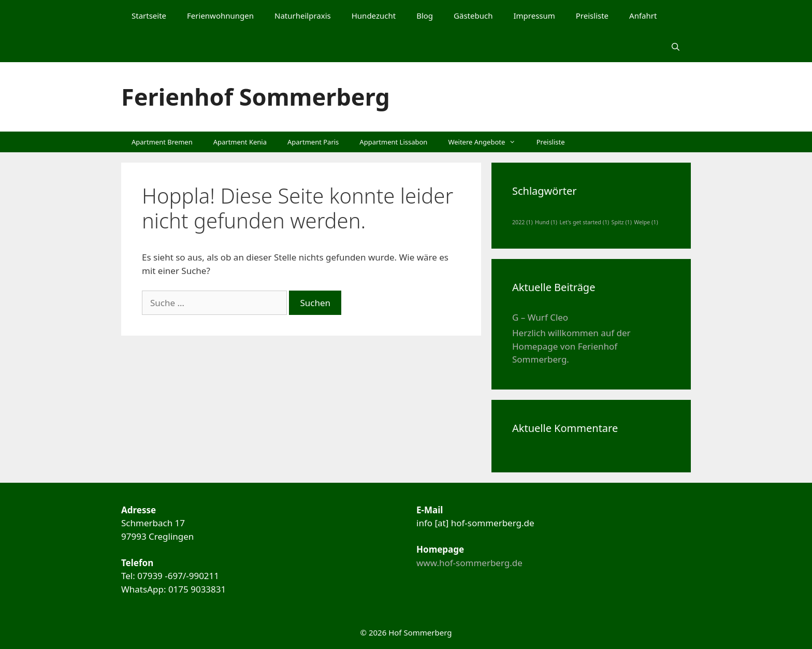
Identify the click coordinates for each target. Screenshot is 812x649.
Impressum (534, 16)
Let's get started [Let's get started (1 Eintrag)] (584, 222)
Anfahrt (643, 16)
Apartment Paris (313, 142)
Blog (425, 16)
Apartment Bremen (162, 142)
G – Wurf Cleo (540, 317)
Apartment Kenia (240, 142)
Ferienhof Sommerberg (256, 97)
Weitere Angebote (487, 142)
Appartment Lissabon (393, 142)
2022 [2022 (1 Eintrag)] (523, 222)
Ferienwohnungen (220, 16)
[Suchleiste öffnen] (676, 47)
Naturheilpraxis (303, 16)
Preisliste (592, 16)
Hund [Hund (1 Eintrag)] (546, 222)
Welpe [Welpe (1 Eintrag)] (646, 222)
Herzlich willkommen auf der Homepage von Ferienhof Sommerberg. (571, 346)
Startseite (149, 16)
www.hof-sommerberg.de (469, 563)
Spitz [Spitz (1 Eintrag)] (622, 222)
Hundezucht (374, 16)
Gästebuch (473, 16)
